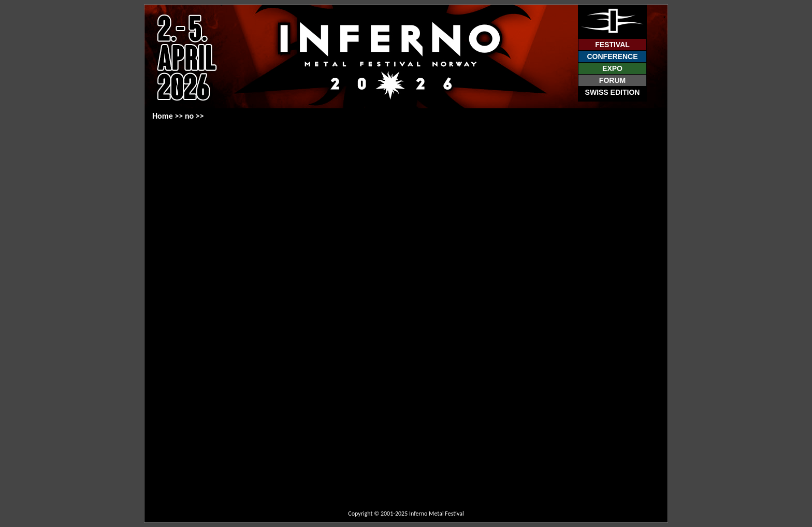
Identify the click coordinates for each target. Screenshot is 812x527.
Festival (612, 45)
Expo (612, 68)
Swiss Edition (613, 92)
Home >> (169, 116)
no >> (194, 116)
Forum (612, 80)
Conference (612, 56)
